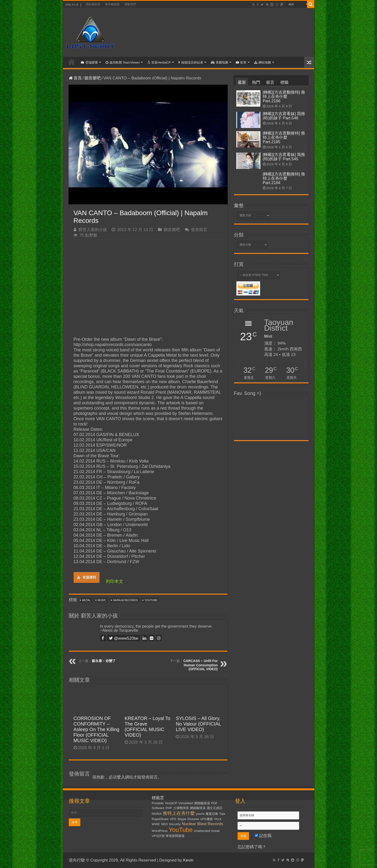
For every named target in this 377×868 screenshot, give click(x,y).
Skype (182, 819)
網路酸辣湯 (198, 808)
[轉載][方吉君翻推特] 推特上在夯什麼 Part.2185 (284, 138)
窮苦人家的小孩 (93, 230)
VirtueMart (186, 803)
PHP (169, 808)
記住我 (263, 836)
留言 (270, 82)
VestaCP (171, 803)
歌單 (241, 62)
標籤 (284, 82)
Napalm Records (125, 600)
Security (175, 824)
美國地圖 (220, 62)
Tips (222, 814)
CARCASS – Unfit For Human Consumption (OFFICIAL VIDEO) (200, 665)
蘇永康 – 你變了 (104, 661)
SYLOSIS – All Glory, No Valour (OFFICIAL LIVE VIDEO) (198, 724)
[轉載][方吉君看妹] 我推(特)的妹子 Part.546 (284, 116)
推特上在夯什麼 (179, 813)
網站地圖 (263, 62)
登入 (121, 777)
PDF (214, 803)
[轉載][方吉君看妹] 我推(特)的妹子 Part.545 (284, 157)
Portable (158, 803)
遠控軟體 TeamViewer (123, 62)
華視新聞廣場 (175, 836)
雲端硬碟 (89, 62)
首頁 (72, 62)
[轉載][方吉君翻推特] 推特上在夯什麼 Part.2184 (284, 178)
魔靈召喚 (212, 814)
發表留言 (199, 230)
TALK (218, 819)
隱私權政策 (93, 4)
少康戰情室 (181, 808)
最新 (242, 82)
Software (158, 808)
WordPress (160, 831)
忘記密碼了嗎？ (252, 847)
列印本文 (114, 581)
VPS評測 (158, 836)
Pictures (193, 819)
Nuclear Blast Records (202, 824)
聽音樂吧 (93, 78)
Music (102, 600)
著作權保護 (112, 4)
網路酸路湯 (202, 803)
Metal (86, 600)
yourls (200, 814)
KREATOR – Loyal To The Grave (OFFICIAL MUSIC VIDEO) (147, 727)
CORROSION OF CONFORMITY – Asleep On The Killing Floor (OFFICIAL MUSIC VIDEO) (97, 729)
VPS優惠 (206, 819)
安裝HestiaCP (159, 62)
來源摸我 (87, 577)
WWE (156, 824)
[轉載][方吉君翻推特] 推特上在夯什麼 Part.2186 (284, 97)
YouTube (151, 600)
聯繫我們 (130, 4)
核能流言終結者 (191, 62)
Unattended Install (207, 831)
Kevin (188, 860)
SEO (164, 824)
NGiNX (157, 814)
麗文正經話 (215, 808)
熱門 (256, 82)
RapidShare (160, 819)
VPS (173, 819)
